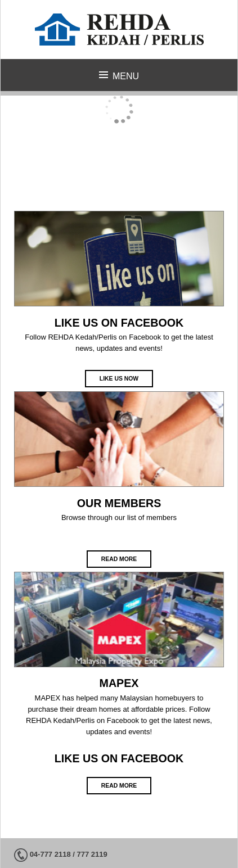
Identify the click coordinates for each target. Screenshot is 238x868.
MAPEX (119, 683)
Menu (126, 76)
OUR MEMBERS (119, 503)
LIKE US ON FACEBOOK (119, 323)
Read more (119, 559)
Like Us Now (119, 379)
